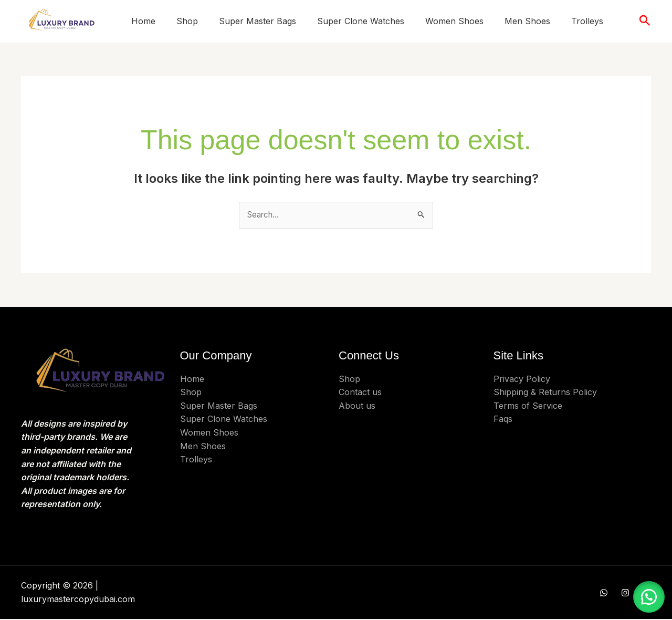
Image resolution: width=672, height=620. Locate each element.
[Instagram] (625, 594)
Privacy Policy (522, 379)
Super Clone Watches (361, 21)
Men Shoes (527, 21)
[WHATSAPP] (604, 594)
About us (357, 406)
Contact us (360, 392)
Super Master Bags (258, 21)
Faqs (503, 420)
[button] (645, 21)
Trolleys (587, 21)
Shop (187, 21)
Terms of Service (528, 406)
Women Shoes (454, 21)
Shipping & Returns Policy (545, 392)
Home (143, 21)
